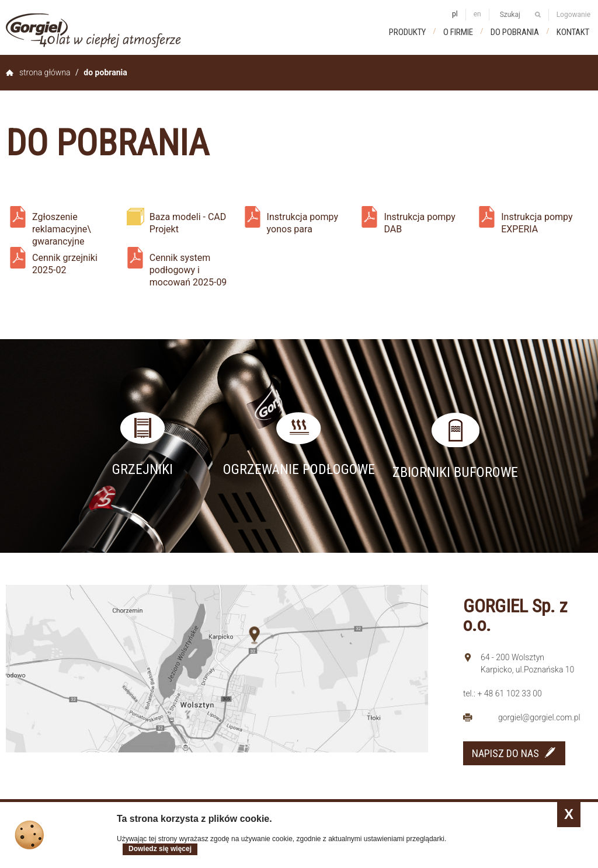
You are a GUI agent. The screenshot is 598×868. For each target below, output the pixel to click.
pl (455, 14)
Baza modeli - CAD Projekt (188, 223)
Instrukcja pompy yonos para (303, 223)
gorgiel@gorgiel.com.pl (539, 717)
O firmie (458, 32)
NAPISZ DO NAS (505, 753)
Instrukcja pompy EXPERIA (537, 223)
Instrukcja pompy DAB (419, 223)
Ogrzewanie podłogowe (299, 469)
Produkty (407, 32)
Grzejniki (142, 469)
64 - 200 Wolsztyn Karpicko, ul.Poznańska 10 (528, 663)
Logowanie (573, 15)
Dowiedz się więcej (160, 849)
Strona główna (45, 72)
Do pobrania (515, 32)
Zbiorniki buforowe (455, 472)
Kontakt (573, 32)
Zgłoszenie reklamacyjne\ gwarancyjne (62, 226)
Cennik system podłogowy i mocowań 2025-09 (188, 266)
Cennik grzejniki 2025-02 (65, 264)
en (477, 14)
